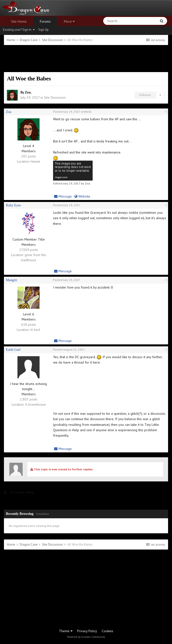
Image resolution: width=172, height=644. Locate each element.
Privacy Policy (87, 631)
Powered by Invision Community (86, 637)
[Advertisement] (86, 59)
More (69, 21)
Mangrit (11, 280)
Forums (45, 21)
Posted (67, 112)
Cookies (107, 631)
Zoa (28, 92)
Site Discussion (55, 97)
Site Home (19, 21)
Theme (66, 631)
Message (63, 196)
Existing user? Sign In (19, 30)
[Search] (118, 21)
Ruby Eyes (13, 205)
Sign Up (43, 30)
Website (82, 196)
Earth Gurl (13, 350)
